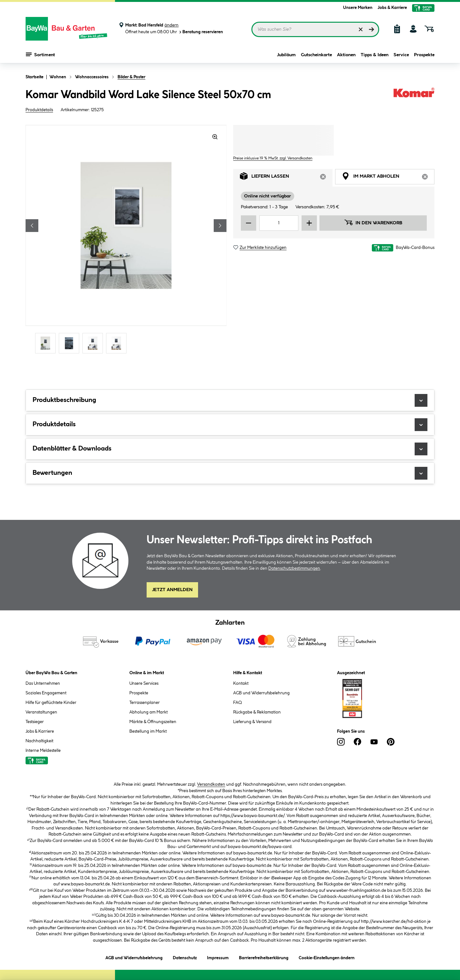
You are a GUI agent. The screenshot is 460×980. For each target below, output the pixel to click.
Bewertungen (230, 473)
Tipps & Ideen (375, 55)
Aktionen (346, 55)
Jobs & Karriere (392, 8)
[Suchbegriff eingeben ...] (315, 29)
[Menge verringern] (249, 223)
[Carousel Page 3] (94, 343)
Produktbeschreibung (230, 400)
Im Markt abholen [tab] (388, 178)
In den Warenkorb (373, 222)
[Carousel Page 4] (118, 343)
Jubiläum (286, 55)
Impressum (218, 957)
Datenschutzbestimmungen (294, 568)
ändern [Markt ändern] (172, 25)
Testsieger (35, 722)
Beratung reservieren (201, 32)
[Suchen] (372, 29)
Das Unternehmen (43, 683)
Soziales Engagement (46, 693)
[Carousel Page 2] (71, 343)
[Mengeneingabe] (279, 223)
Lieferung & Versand (252, 722)
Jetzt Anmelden (172, 590)
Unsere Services (144, 683)
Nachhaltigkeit (39, 741)
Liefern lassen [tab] (286, 178)
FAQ (238, 703)
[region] (126, 240)
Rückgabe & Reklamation (257, 712)
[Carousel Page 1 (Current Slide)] (47, 343)
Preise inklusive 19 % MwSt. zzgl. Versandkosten (273, 158)
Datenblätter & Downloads (230, 449)
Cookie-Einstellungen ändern (327, 957)
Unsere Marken (358, 8)
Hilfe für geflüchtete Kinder (51, 703)
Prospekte (424, 55)
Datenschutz (185, 957)
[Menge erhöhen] (309, 223)
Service (401, 55)
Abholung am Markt (149, 712)
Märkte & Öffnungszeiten (153, 722)
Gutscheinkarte (316, 55)
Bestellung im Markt (148, 731)
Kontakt (241, 683)
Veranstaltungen (41, 712)
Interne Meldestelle (43, 751)
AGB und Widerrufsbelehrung (261, 693)
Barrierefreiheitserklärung (264, 957)
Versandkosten (211, 784)
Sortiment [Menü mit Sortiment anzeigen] (40, 54)
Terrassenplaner (145, 703)
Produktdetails (39, 110)
